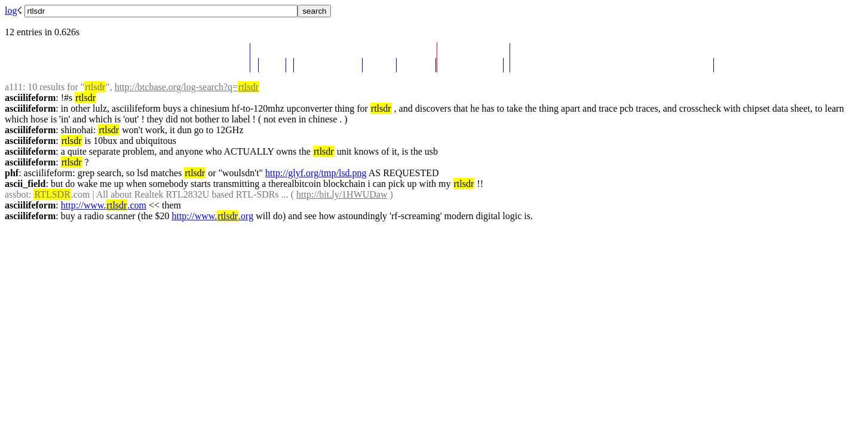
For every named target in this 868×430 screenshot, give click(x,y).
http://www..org (212, 216)
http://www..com (104, 205)
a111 (14, 87)
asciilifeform (30, 98)
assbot (17, 194)
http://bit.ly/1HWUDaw (342, 194)
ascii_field (25, 184)
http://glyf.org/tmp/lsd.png (316, 173)
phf (12, 173)
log (11, 10)
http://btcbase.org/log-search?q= (187, 87)
